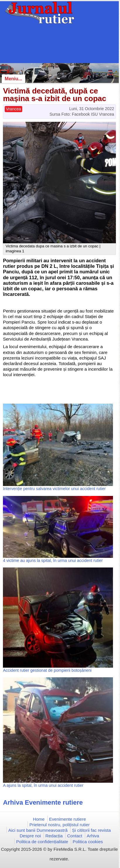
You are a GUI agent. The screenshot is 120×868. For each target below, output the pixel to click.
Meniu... (13, 79)
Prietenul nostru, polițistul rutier (59, 825)
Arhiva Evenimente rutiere (43, 802)
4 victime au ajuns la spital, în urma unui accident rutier (53, 560)
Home (39, 819)
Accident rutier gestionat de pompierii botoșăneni (47, 670)
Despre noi (30, 836)
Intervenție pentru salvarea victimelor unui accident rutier (54, 489)
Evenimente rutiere (68, 819)
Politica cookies (88, 842)
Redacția (54, 836)
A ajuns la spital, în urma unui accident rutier (43, 785)
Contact (75, 836)
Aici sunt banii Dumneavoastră (38, 830)
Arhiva (93, 836)
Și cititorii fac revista (91, 830)
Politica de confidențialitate (42, 842)
